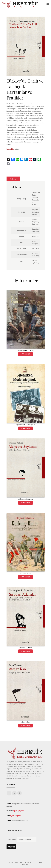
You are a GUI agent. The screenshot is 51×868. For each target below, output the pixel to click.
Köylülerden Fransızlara (26, 350)
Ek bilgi (13, 179)
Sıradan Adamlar (26, 648)
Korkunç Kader (26, 573)
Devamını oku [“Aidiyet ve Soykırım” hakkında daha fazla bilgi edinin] (26, 503)
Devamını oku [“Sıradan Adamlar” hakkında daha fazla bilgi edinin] (26, 651)
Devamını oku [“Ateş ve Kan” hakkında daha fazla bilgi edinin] (26, 726)
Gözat (17, 149)
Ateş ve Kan (26, 722)
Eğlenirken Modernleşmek (26, 425)
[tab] (13, 179)
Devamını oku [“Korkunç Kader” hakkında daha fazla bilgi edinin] (26, 577)
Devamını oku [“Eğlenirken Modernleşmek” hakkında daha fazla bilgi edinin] (26, 428)
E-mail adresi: (12, 839)
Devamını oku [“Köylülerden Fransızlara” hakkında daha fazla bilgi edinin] (26, 354)
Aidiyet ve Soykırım (26, 499)
